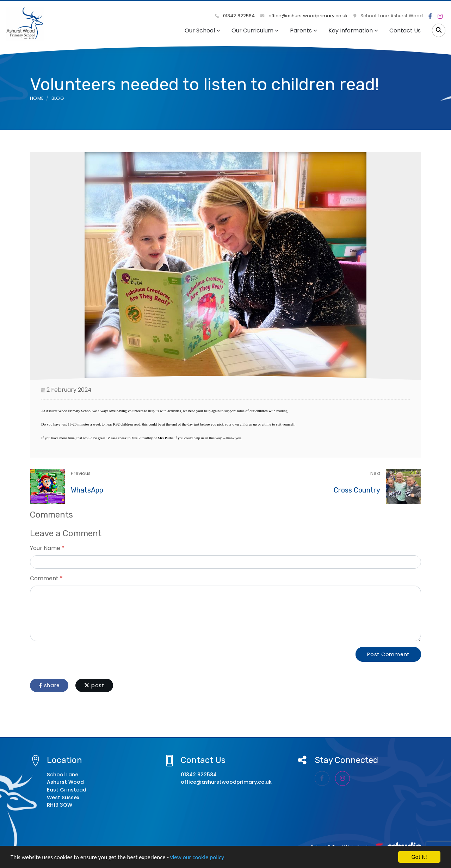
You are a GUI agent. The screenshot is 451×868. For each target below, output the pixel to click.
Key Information (353, 30)
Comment (44, 578)
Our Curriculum (255, 30)
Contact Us (405, 30)
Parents (304, 30)
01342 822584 (235, 16)
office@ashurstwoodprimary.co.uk (304, 16)
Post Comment (388, 654)
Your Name (45, 548)
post (94, 685)
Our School (202, 30)
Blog (58, 98)
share (49, 685)
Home (37, 98)
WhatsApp (87, 490)
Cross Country (357, 490)
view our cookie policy (197, 857)
